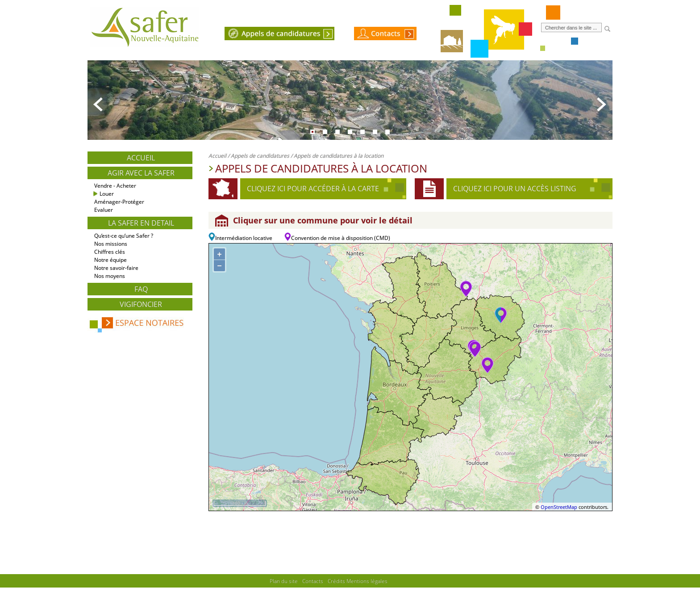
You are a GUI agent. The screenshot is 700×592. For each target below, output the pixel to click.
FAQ (141, 289)
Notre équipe (110, 260)
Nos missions (111, 244)
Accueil (141, 158)
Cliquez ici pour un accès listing (515, 189)
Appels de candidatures (260, 156)
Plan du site (284, 581)
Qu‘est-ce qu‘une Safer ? (124, 236)
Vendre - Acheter (115, 186)
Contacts (313, 581)
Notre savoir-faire (116, 268)
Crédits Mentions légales (358, 581)
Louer (107, 194)
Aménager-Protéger (119, 202)
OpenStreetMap (559, 507)
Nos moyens (110, 276)
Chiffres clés (110, 252)
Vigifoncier (141, 304)
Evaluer (104, 210)
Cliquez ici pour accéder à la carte (313, 189)
